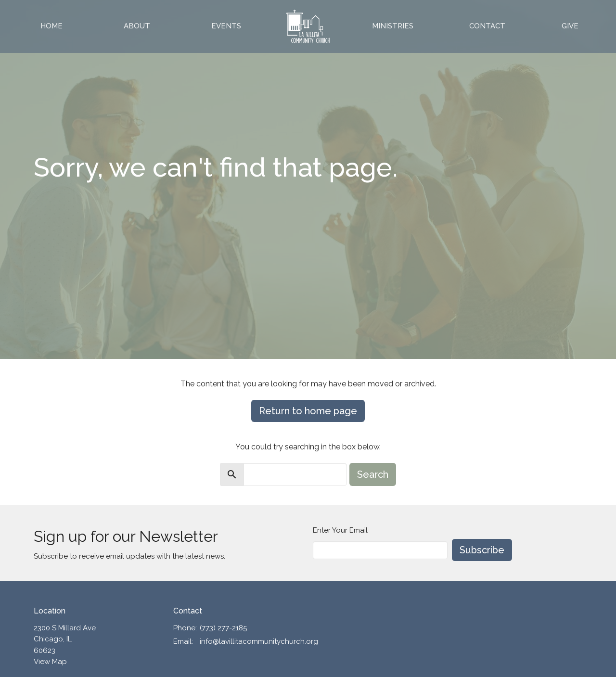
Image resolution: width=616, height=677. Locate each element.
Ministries (393, 26)
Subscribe (482, 550)
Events (226, 26)
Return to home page (308, 411)
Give (570, 26)
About (137, 26)
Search (373, 474)
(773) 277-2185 (223, 628)
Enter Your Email (340, 530)
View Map (50, 662)
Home (51, 26)
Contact (487, 26)
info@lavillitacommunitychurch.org (259, 641)
